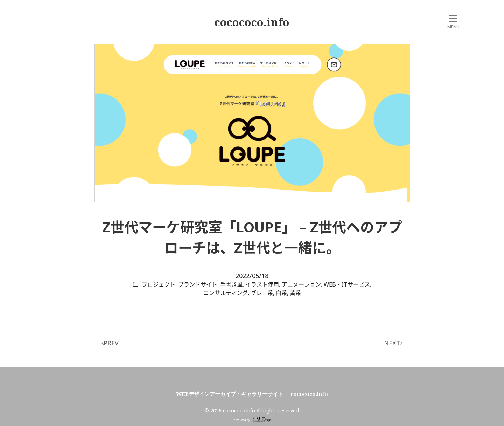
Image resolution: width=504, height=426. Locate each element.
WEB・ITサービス (347, 284)
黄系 (295, 293)
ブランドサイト (198, 284)
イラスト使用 (262, 284)
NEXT (393, 343)
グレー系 (262, 293)
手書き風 (231, 284)
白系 (281, 293)
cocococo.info (252, 22)
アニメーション (301, 284)
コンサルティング (226, 293)
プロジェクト (159, 284)
